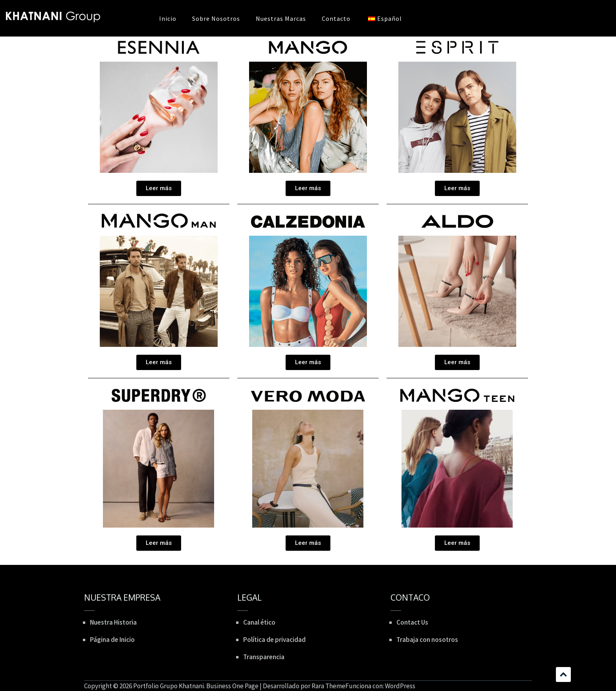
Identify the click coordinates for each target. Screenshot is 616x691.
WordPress (400, 686)
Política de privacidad (274, 640)
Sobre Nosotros (216, 18)
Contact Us (412, 622)
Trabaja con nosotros (427, 640)
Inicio (168, 18)
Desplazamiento (563, 675)
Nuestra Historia (113, 622)
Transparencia (264, 657)
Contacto (336, 18)
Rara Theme (328, 686)
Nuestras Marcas (281, 18)
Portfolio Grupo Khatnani (169, 686)
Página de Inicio (112, 640)
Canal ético (259, 622)
